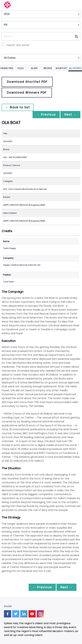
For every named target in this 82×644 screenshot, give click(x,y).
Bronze (48, 68)
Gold (21, 68)
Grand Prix (7, 68)
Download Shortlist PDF (27, 82)
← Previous (46, 114)
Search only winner (18, 45)
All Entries (75, 68)
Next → (70, 114)
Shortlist (62, 68)
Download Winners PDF (27, 93)
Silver (34, 68)
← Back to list (18, 107)
